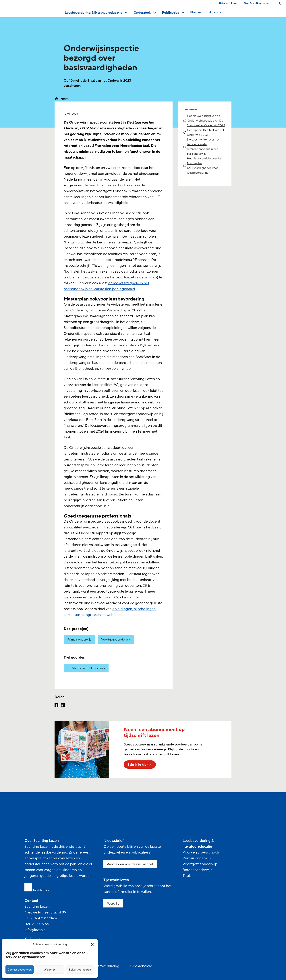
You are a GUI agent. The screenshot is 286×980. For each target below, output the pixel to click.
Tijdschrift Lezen (228, 3)
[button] (92, 944)
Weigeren (50, 970)
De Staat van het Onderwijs (86, 668)
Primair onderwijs (79, 640)
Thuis (187, 876)
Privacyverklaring (105, 966)
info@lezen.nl (36, 930)
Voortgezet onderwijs (116, 640)
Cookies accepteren (20, 970)
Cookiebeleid (141, 966)
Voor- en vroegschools (201, 852)
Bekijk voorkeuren (80, 970)
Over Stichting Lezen (258, 3)
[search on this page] (279, 3)
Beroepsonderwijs (197, 870)
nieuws (65, 99)
